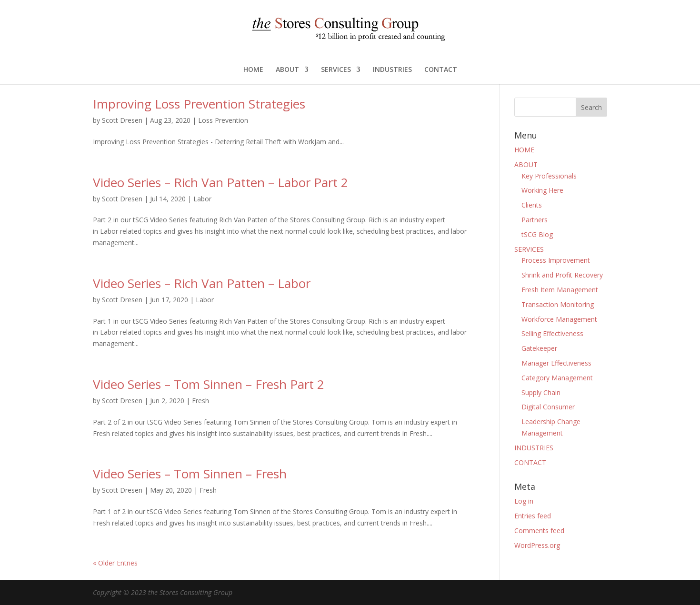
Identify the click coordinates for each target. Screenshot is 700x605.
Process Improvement (556, 260)
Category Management (557, 378)
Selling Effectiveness (552, 333)
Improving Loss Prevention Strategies (199, 104)
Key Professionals (549, 176)
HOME (253, 70)
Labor (202, 199)
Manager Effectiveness (556, 363)
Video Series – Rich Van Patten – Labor (202, 283)
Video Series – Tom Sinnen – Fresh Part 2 (209, 384)
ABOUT (287, 70)
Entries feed (533, 516)
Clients (532, 205)
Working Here (542, 190)
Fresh (200, 401)
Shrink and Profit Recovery (562, 275)
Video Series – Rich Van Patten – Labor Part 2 (220, 182)
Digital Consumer (548, 407)
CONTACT (441, 70)
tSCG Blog (537, 234)
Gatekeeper (539, 348)
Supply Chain (541, 392)
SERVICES (336, 70)
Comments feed (539, 531)
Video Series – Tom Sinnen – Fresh (190, 474)
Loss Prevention (223, 120)
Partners (535, 220)
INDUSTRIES (392, 70)
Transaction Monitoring (558, 304)
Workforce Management (559, 319)
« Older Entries (115, 563)
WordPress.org (537, 545)
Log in (524, 501)
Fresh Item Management (560, 290)
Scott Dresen (122, 120)
